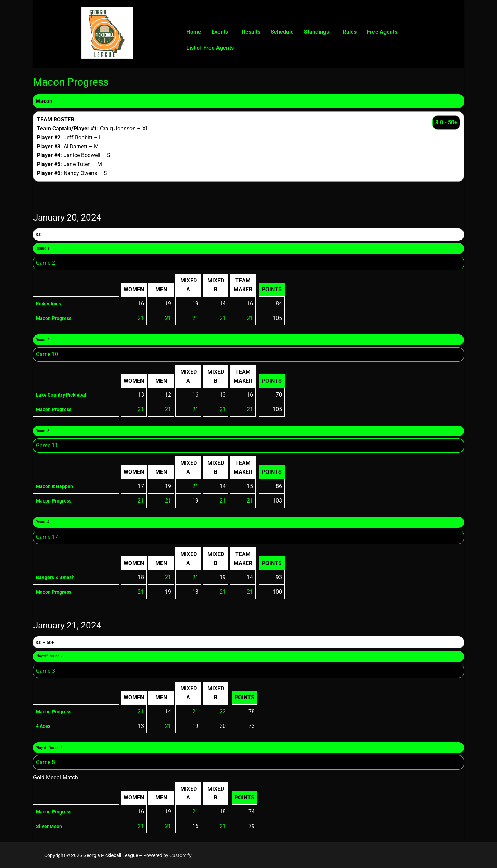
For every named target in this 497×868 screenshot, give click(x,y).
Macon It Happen (57, 486)
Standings (316, 32)
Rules (350, 32)
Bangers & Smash (58, 577)
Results (251, 32)
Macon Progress (56, 318)
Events (220, 32)
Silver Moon (51, 826)
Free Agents (382, 32)
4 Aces (44, 726)
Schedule (282, 32)
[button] (222, 32)
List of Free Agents (210, 48)
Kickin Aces (50, 304)
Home (194, 32)
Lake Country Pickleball (65, 395)
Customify (180, 855)
